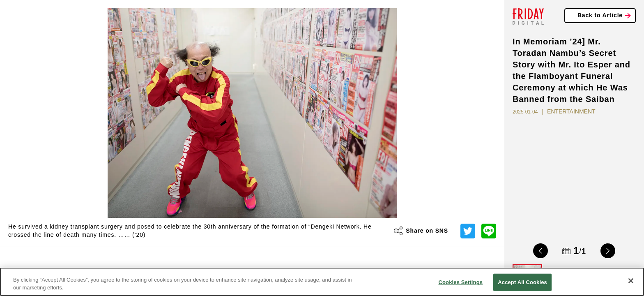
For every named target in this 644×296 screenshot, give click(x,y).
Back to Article (600, 15)
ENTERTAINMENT (571, 111)
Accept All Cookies (522, 282)
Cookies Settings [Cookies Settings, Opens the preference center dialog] (461, 282)
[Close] (631, 281)
